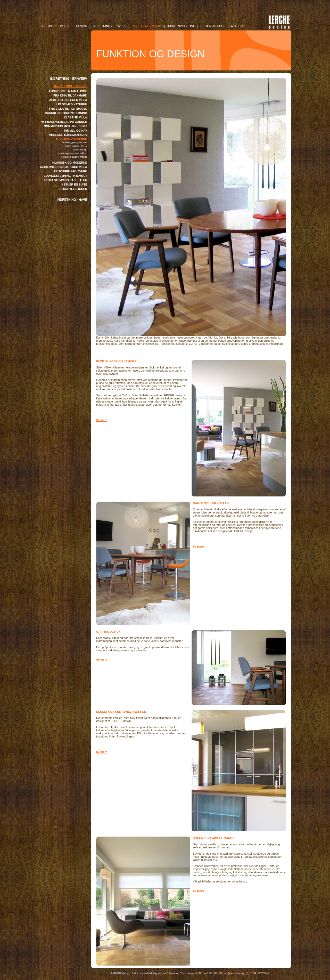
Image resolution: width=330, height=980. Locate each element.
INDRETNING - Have (181, 26)
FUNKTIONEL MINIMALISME (68, 91)
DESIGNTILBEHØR (213, 26)
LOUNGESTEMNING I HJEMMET (65, 176)
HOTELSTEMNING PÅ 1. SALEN (66, 180)
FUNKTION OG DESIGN (71, 139)
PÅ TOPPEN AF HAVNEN (71, 171)
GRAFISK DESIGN (80, 150)
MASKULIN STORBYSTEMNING (66, 113)
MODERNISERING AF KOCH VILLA (64, 167)
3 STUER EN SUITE (74, 184)
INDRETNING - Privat (147, 26)
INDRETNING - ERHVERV (69, 79)
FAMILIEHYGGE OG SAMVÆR (75, 142)
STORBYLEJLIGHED (73, 189)
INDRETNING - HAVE (72, 200)
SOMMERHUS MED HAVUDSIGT (66, 126)
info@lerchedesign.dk (236, 973)
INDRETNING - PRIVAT (71, 86)
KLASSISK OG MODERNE (70, 163)
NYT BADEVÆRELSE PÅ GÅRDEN (64, 122)
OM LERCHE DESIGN (73, 26)
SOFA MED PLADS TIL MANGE (74, 157)
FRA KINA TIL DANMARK (70, 95)
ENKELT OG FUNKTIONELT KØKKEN (73, 153)
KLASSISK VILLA (76, 117)
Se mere (102, 420)
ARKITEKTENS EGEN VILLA (68, 100)
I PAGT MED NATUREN (72, 104)
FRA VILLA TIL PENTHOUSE (68, 109)
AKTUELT (237, 26)
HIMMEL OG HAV (76, 131)
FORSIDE (47, 26)
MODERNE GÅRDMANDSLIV (68, 135)
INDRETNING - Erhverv (109, 26)
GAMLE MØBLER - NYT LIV (76, 146)
